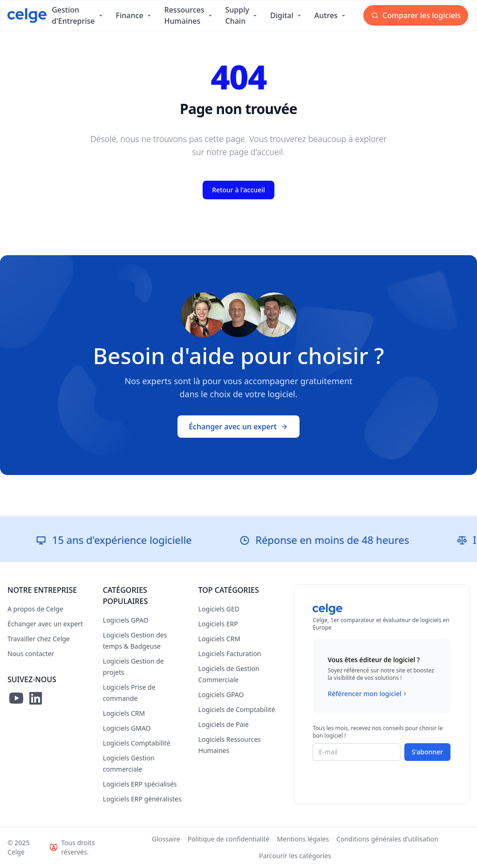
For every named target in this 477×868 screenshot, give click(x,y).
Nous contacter (31, 654)
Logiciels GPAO (126, 620)
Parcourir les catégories (295, 856)
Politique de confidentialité (229, 839)
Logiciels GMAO (127, 728)
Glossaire (166, 839)
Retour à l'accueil (238, 190)
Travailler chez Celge (39, 639)
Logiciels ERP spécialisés (140, 784)
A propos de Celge (35, 609)
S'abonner (427, 752)
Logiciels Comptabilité (137, 743)
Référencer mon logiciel (368, 694)
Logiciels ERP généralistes (142, 799)
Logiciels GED (219, 609)
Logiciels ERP (218, 624)
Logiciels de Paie (224, 724)
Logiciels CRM (124, 713)
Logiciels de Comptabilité (237, 709)
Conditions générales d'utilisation (387, 839)
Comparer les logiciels (416, 15)
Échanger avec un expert (238, 427)
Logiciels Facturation (230, 654)
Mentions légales (303, 839)
